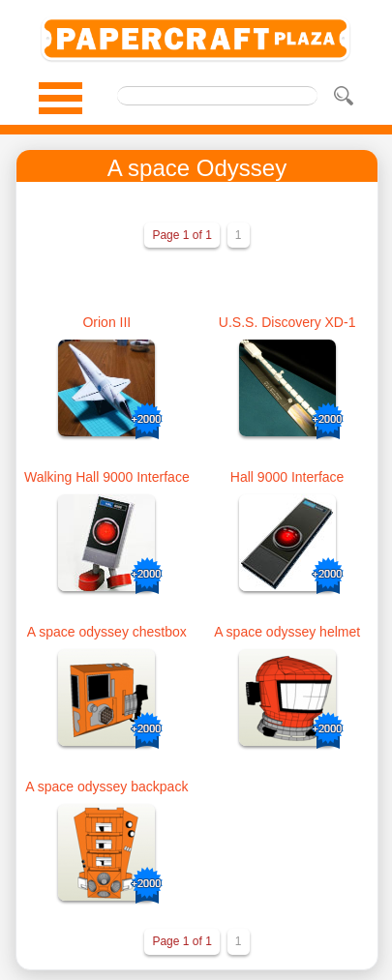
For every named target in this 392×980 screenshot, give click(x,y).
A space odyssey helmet (287, 632)
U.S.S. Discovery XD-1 (287, 322)
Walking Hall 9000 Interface (107, 477)
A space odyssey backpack (106, 787)
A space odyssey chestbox (107, 632)
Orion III (106, 322)
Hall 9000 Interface (287, 477)
